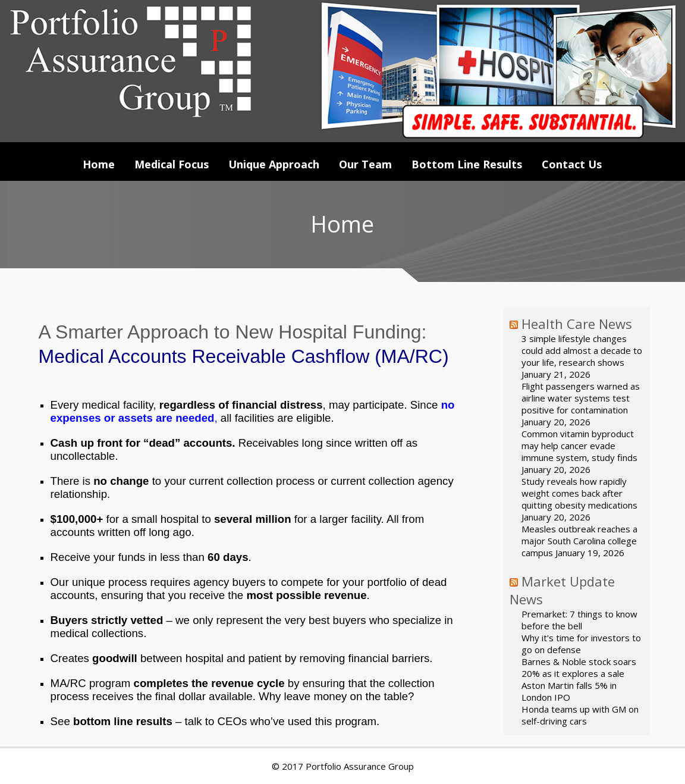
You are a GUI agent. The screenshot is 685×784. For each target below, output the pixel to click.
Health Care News (577, 324)
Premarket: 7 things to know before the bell (579, 620)
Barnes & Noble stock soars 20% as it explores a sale (579, 667)
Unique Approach (274, 164)
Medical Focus (172, 164)
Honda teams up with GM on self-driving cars (580, 715)
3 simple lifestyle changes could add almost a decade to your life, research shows (582, 350)
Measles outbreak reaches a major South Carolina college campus (579, 541)
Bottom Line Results (467, 164)
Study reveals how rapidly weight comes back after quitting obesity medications (579, 493)
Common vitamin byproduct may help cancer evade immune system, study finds (579, 446)
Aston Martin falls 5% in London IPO (569, 691)
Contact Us (572, 164)
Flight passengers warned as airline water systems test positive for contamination (581, 398)
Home (99, 164)
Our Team (365, 164)
